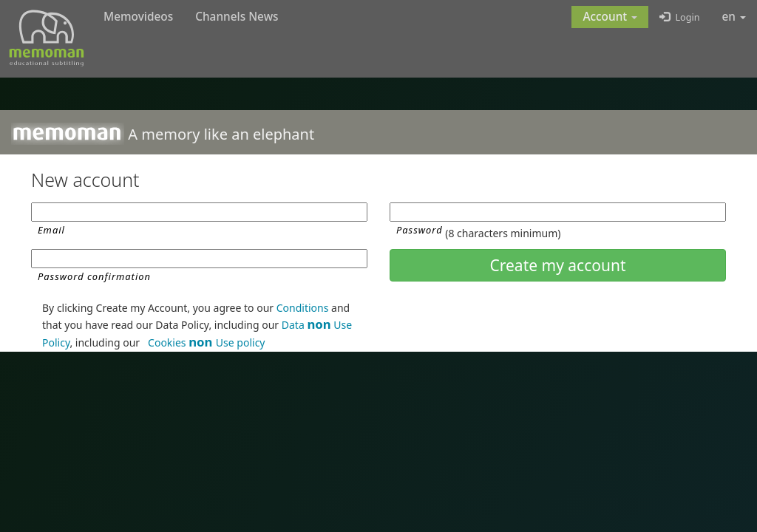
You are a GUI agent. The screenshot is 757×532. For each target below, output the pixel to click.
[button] (610, 17)
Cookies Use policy (206, 342)
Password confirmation (94, 276)
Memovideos (138, 17)
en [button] (734, 17)
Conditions (303, 308)
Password (420, 230)
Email (51, 230)
